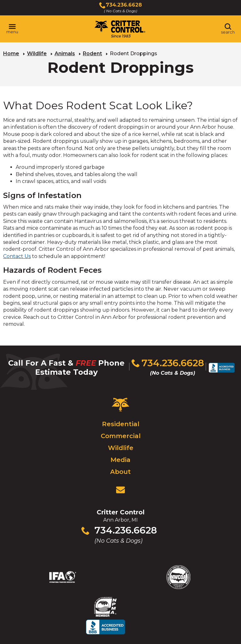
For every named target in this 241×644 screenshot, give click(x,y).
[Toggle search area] (228, 29)
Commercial (121, 434)
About (120, 470)
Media (120, 458)
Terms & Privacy (172, 627)
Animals (65, 54)
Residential (121, 422)
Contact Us (17, 256)
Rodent (92, 54)
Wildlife (37, 54)
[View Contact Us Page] (120, 488)
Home (11, 54)
